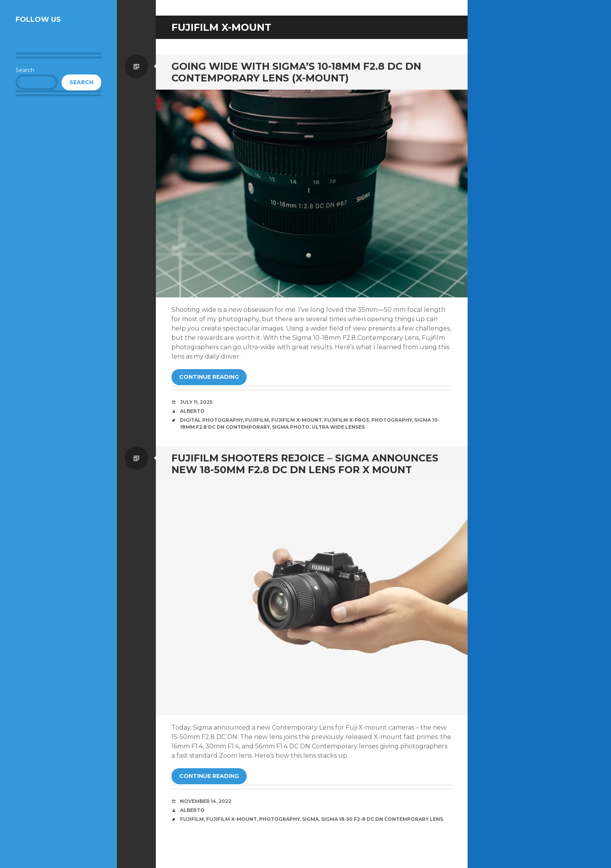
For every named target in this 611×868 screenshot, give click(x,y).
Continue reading (209, 377)
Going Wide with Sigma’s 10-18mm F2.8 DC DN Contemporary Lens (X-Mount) (296, 72)
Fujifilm (257, 420)
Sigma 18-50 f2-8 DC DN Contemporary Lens (382, 819)
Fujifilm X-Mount (297, 420)
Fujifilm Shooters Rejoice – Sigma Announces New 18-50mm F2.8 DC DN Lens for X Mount (305, 464)
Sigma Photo (291, 427)
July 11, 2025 (196, 402)
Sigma (310, 819)
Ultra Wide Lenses (338, 427)
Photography (392, 420)
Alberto (192, 411)
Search (25, 70)
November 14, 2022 (206, 801)
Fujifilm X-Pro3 (347, 420)
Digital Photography (211, 420)
